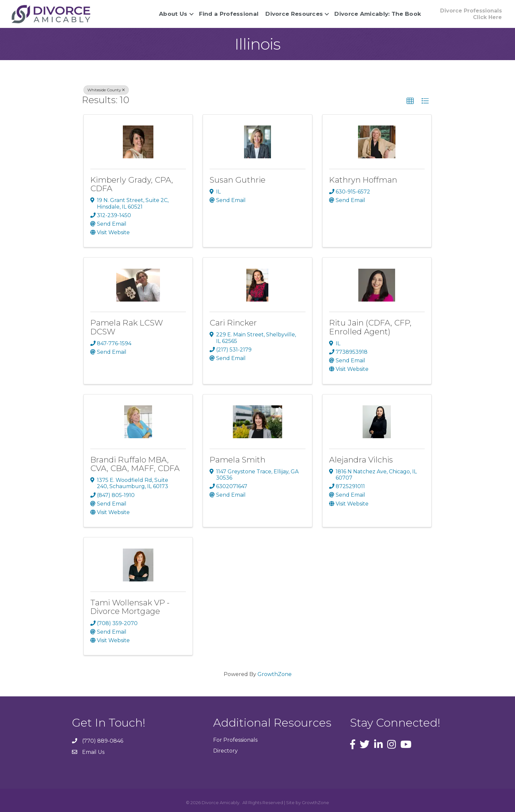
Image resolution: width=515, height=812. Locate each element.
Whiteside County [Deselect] (106, 90)
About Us (172, 14)
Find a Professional (228, 14)
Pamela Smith (237, 459)
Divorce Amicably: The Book (377, 14)
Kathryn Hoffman (363, 180)
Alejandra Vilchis (361, 459)
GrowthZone (275, 674)
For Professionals (235, 740)
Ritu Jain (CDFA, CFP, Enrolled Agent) (370, 327)
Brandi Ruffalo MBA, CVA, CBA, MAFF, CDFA (135, 464)
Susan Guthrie (237, 180)
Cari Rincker (233, 323)
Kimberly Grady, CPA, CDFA (132, 184)
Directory (225, 751)
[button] (410, 101)
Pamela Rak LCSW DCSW (127, 327)
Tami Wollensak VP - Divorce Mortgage (130, 607)
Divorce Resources (293, 14)
